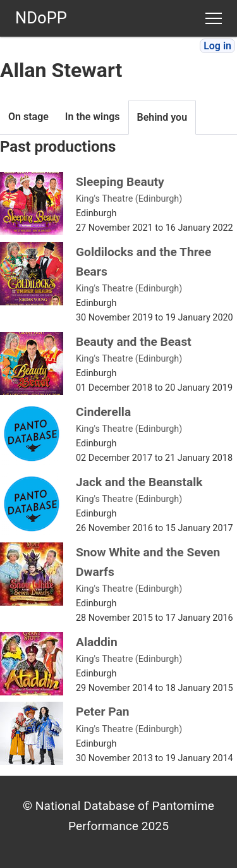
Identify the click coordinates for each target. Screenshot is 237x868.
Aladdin (97, 642)
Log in (217, 46)
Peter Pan (103, 712)
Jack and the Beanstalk (139, 482)
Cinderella (103, 412)
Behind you (162, 117)
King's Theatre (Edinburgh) (129, 199)
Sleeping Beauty (120, 182)
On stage (28, 117)
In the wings (93, 117)
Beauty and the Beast (134, 342)
